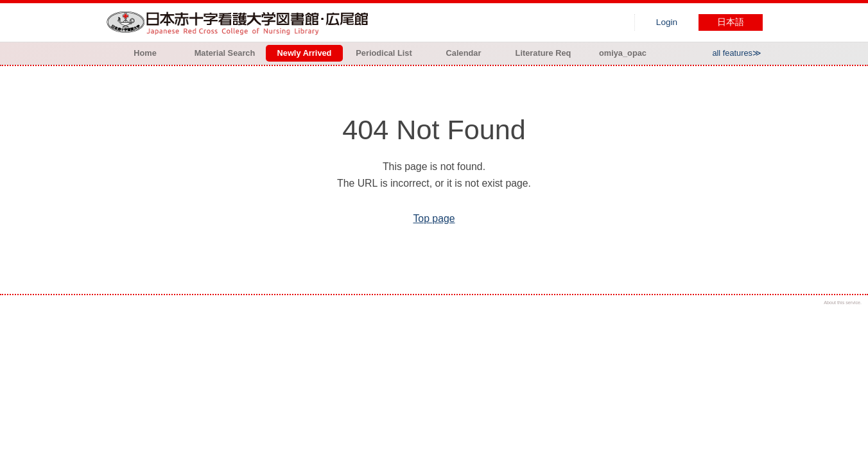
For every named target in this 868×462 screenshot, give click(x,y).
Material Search (225, 53)
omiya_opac (623, 53)
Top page (434, 218)
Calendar (464, 53)
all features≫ (737, 53)
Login (667, 22)
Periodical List (384, 53)
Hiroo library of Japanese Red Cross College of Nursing (240, 22)
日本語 (731, 22)
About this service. (843, 303)
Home (145, 53)
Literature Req (543, 53)
